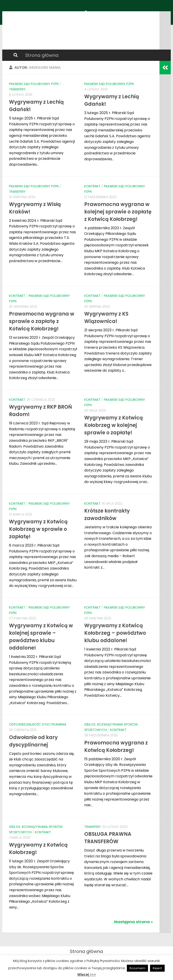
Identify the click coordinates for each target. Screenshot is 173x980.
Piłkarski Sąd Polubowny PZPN (34, 84)
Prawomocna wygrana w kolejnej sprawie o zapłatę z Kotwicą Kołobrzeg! (118, 212)
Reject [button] (157, 968)
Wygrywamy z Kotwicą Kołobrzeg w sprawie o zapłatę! (38, 529)
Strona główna (42, 55)
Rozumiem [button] (137, 968)
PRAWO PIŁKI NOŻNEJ (57, 16)
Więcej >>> (87, 974)
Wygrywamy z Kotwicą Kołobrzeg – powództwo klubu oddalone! (115, 633)
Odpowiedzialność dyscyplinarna (38, 724)
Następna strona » (133, 922)
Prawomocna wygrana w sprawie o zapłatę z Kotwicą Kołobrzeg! (42, 321)
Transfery (17, 89)
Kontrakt (92, 186)
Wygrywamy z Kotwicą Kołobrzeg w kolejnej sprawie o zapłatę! (114, 425)
